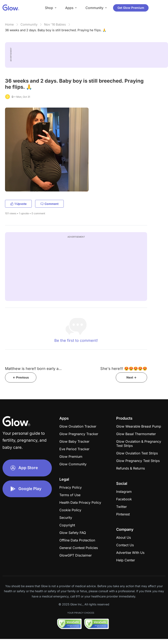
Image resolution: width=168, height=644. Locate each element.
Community (29, 24)
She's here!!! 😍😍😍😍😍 (124, 369)
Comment (49, 204)
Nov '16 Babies (55, 24)
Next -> (131, 377)
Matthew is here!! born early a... (33, 369)
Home (9, 24)
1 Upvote (18, 204)
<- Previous (21, 377)
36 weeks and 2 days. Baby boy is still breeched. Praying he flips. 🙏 (56, 30)
